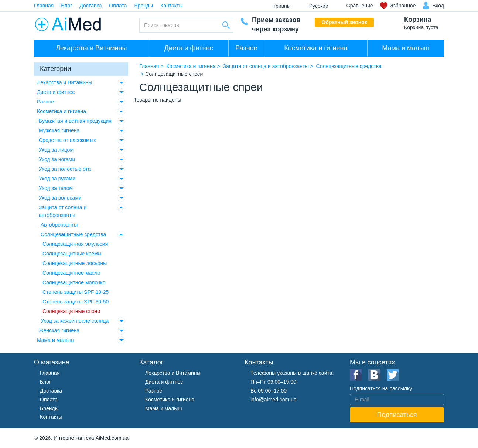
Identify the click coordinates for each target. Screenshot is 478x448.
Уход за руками (57, 179)
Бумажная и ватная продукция (75, 121)
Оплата (118, 6)
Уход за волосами (60, 198)
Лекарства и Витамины (91, 48)
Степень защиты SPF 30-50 (76, 302)
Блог (66, 6)
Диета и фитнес (189, 48)
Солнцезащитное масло (71, 273)
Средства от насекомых (67, 140)
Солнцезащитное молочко (74, 282)
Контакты (171, 6)
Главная (44, 6)
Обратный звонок (344, 22)
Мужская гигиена (59, 130)
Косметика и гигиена (316, 48)
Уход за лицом (56, 150)
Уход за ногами (57, 159)
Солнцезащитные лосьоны (75, 263)
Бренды (144, 6)
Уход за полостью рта (65, 169)
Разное (246, 48)
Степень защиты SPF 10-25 (76, 292)
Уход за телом (56, 188)
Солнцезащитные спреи (71, 311)
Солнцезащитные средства (73, 234)
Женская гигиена (59, 330)
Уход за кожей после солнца (75, 321)
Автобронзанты (59, 225)
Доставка (91, 6)
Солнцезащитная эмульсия (75, 244)
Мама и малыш (406, 48)
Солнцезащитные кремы (72, 254)
